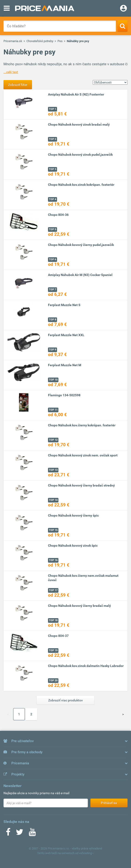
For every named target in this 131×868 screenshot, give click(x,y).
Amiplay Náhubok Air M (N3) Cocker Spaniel (80, 275)
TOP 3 (53, 169)
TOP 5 (53, 229)
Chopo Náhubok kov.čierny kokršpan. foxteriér (82, 425)
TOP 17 (53, 590)
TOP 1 (53, 109)
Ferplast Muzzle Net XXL (66, 335)
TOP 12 (53, 440)
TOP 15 (53, 530)
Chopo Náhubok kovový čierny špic (73, 515)
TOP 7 (53, 290)
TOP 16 (53, 560)
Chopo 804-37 (58, 636)
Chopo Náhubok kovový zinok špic (73, 546)
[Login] (123, 9)
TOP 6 (53, 259)
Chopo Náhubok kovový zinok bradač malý (79, 124)
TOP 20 (53, 680)
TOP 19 (53, 650)
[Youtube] (32, 834)
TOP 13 (53, 470)
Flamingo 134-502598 (64, 395)
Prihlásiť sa (109, 803)
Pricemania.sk (13, 41)
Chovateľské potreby (40, 41)
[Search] (123, 26)
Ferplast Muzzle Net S (64, 305)
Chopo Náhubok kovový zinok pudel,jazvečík (80, 155)
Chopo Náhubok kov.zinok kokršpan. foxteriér (81, 185)
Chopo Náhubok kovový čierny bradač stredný (81, 485)
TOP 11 (53, 410)
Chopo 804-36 (58, 215)
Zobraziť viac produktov (65, 700)
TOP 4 (53, 199)
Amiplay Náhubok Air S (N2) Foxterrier (76, 94)
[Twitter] (20, 834)
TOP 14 (53, 500)
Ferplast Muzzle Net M (65, 365)
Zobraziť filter (18, 85)
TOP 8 (53, 320)
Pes (60, 41)
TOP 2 (53, 139)
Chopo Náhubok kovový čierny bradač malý (79, 606)
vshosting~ (86, 853)
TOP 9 (53, 350)
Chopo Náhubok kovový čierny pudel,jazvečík (81, 245)
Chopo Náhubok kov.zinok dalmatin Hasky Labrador (86, 666)
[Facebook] (8, 834)
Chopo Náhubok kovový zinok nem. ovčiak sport (83, 455)
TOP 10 (53, 380)
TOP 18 (53, 620)
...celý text (11, 72)
